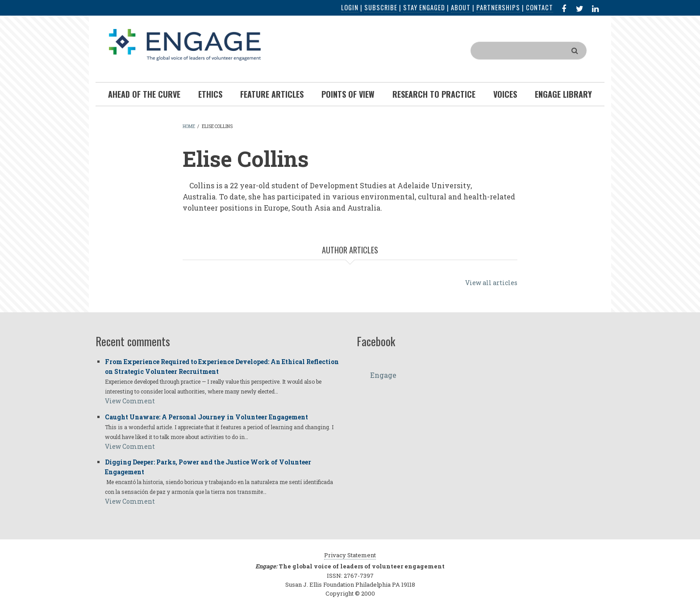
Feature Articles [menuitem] (272, 94)
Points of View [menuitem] (348, 94)
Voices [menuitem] (505, 94)
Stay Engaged (424, 7)
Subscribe (381, 7)
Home (189, 126)
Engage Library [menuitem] (563, 94)
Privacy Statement (350, 555)
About (461, 7)
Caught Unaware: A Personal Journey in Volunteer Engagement (206, 417)
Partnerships (498, 7)
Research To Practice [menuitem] (434, 94)
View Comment (130, 401)
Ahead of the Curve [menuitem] (144, 94)
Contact (540, 7)
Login (350, 7)
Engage (383, 375)
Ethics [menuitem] (210, 94)
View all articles (491, 283)
